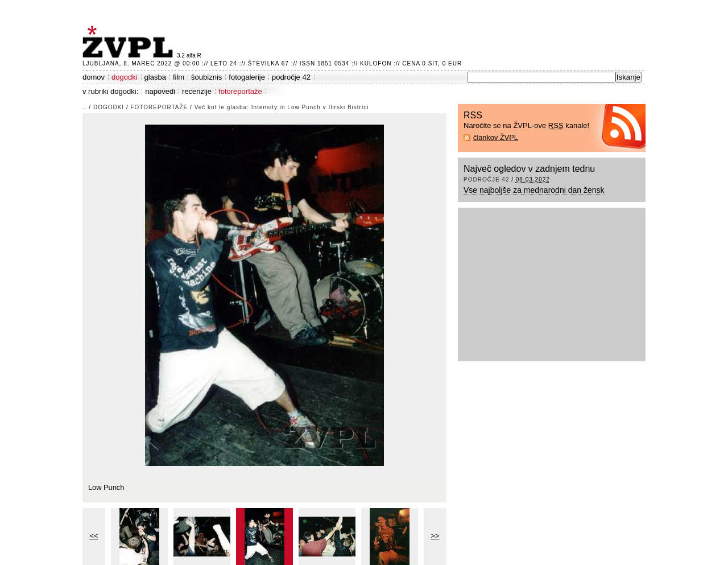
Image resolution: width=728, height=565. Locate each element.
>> (435, 536)
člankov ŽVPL (496, 137)
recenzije (197, 91)
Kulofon (376, 63)
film (179, 77)
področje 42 (291, 77)
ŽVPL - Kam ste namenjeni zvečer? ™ (130, 42)
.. (85, 107)
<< (94, 536)
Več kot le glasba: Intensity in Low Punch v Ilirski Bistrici (282, 107)
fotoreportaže (240, 91)
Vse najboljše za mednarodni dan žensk (534, 190)
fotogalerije (247, 77)
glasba (155, 77)
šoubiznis (206, 77)
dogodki (125, 77)
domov (94, 77)
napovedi (160, 91)
